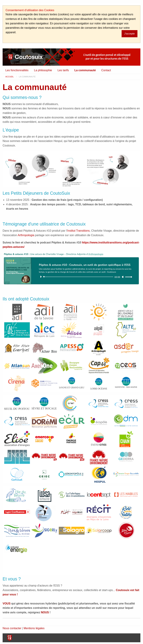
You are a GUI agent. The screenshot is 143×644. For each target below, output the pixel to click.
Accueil (9, 77)
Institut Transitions (78, 231)
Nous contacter (12, 628)
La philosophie (43, 70)
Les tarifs (63, 70)
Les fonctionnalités (17, 70)
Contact (106, 70)
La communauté (85, 70)
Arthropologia (26, 235)
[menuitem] (17, 70)
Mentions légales (34, 628)
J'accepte (129, 34)
